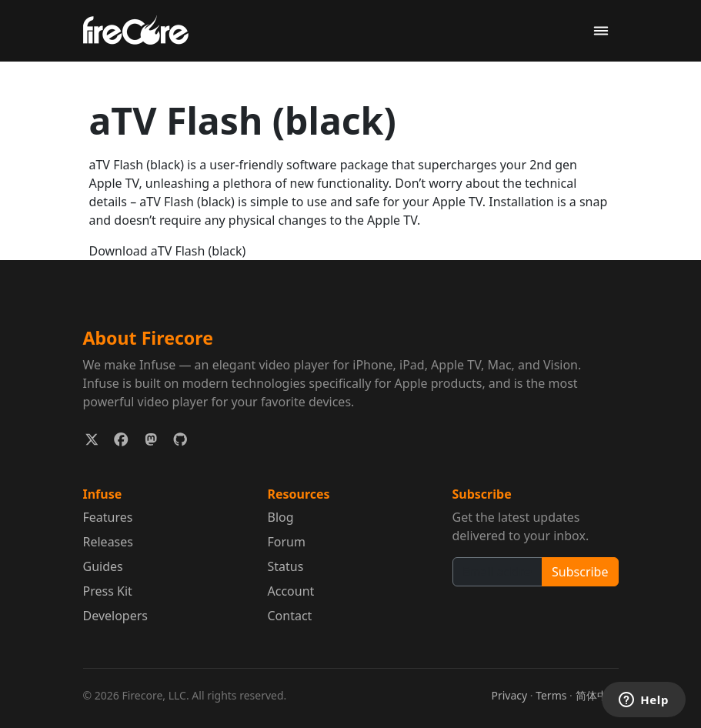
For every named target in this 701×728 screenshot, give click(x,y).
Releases (108, 542)
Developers (115, 616)
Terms (551, 695)
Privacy (509, 695)
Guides (103, 566)
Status (286, 566)
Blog (281, 517)
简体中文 (597, 695)
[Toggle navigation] (601, 31)
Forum (287, 542)
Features (108, 517)
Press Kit (108, 591)
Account (291, 591)
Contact (290, 616)
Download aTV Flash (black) (168, 251)
